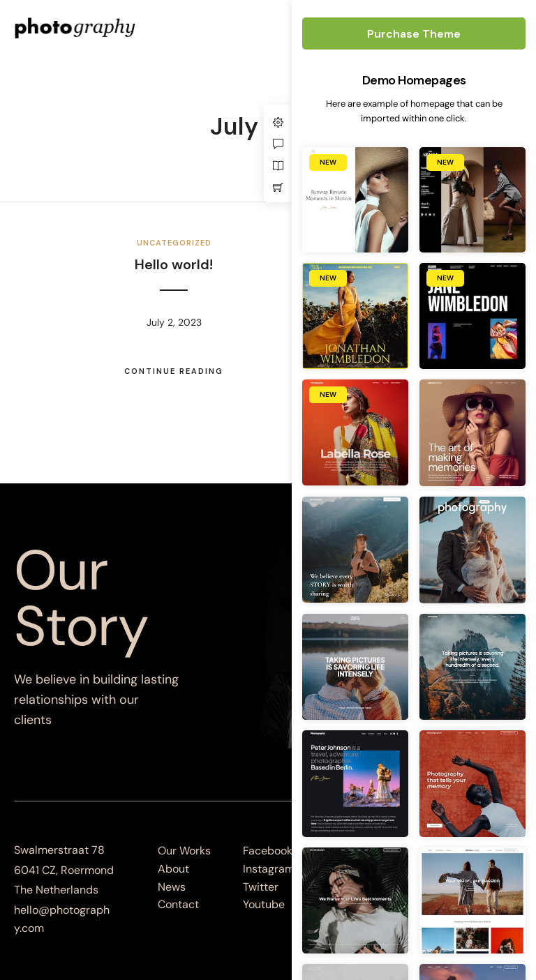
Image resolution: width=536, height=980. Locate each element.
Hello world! (174, 264)
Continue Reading (174, 371)
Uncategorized (174, 243)
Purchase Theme (414, 34)
